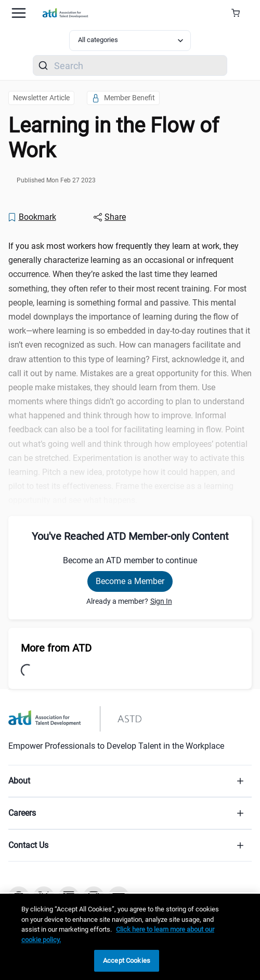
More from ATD (56, 648)
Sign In (161, 601)
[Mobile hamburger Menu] (19, 13)
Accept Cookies (127, 961)
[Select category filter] (130, 41)
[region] (130, 937)
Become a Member (130, 581)
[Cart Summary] (239, 13)
